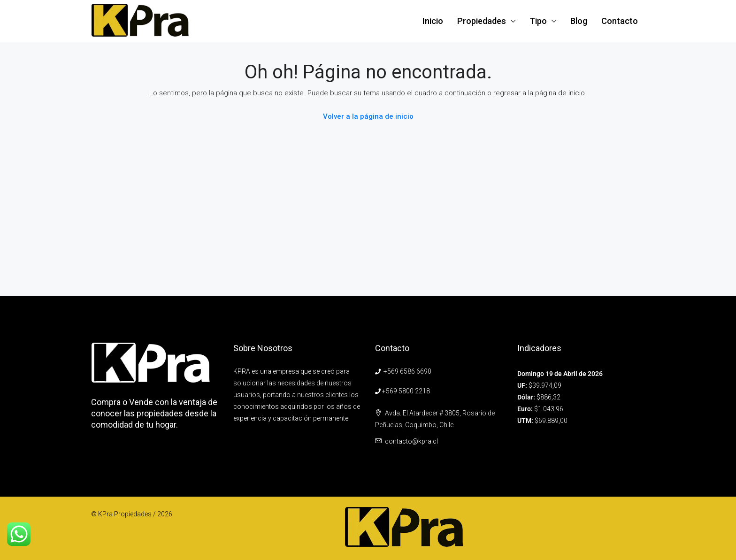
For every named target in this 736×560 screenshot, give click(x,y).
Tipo (538, 21)
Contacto (620, 21)
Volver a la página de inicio (368, 116)
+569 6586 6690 (407, 371)
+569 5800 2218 (406, 391)
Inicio (433, 21)
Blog (579, 21)
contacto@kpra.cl (411, 441)
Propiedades (482, 21)
